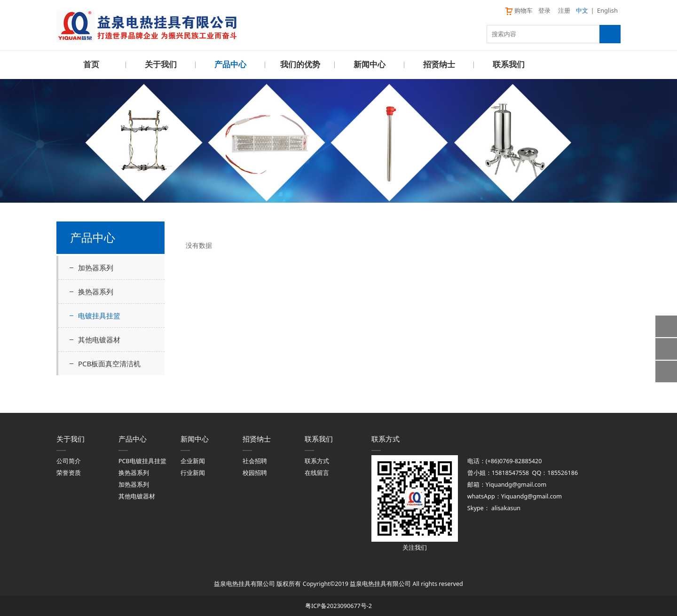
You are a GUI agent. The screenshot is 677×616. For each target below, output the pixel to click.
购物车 (519, 10)
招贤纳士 (439, 65)
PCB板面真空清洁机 (109, 363)
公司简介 (69, 461)
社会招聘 (255, 461)
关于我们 (161, 65)
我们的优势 (300, 65)
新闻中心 (370, 65)
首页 (91, 65)
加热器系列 (96, 267)
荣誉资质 (69, 472)
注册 (564, 10)
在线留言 (317, 472)
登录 (544, 10)
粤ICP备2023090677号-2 (338, 605)
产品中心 (230, 65)
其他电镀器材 (99, 339)
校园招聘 (255, 472)
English (607, 10)
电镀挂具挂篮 (99, 315)
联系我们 (509, 65)
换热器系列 (96, 291)
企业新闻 (193, 461)
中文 (582, 10)
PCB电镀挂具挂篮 (142, 461)
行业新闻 (193, 472)
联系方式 (317, 461)
